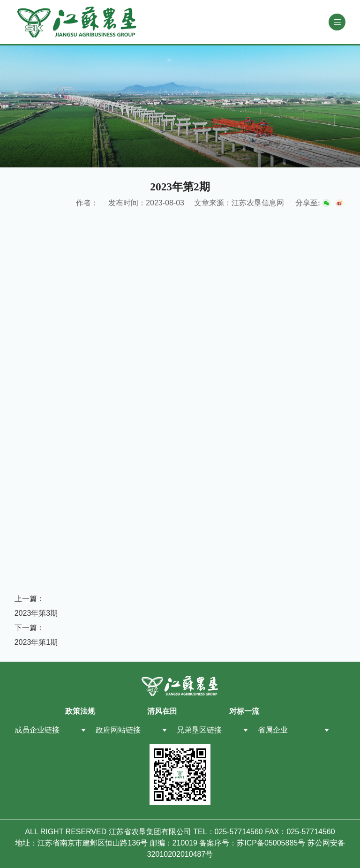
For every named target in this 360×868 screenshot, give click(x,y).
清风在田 (162, 711)
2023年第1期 (36, 642)
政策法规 (80, 711)
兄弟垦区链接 (199, 730)
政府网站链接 (118, 730)
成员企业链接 (37, 730)
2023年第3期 (36, 613)
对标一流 (244, 711)
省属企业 (273, 730)
